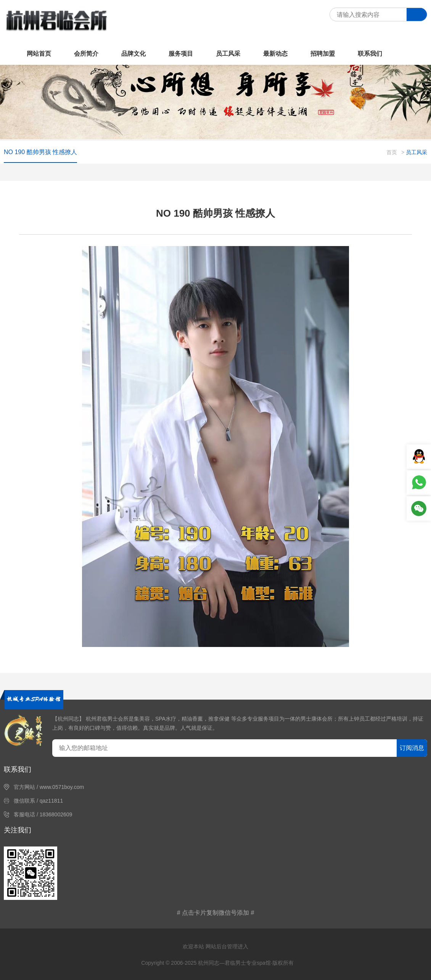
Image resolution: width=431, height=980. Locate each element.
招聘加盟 (323, 54)
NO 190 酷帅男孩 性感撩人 (40, 152)
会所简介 (86, 54)
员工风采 (228, 54)
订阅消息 (412, 748)
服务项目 (181, 54)
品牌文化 (133, 54)
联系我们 (370, 54)
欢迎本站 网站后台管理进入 (215, 946)
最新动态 (275, 54)
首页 (392, 152)
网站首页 (39, 54)
